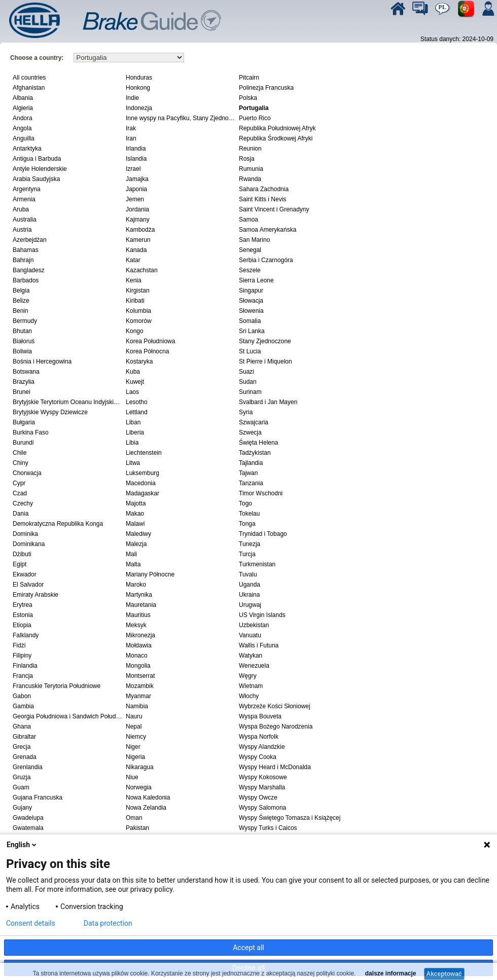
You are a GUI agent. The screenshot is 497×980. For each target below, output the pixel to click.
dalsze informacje (389, 973)
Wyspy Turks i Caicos (268, 828)
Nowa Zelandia (146, 808)
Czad (20, 493)
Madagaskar (143, 493)
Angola (22, 128)
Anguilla (24, 138)
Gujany (22, 808)
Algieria (23, 108)
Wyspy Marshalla (262, 787)
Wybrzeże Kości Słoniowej (275, 706)
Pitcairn (249, 78)
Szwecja (250, 432)
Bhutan (22, 331)
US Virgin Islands (262, 615)
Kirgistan (138, 291)
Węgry (248, 676)
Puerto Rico (255, 118)
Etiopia (22, 625)
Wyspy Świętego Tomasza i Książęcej (290, 818)
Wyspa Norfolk (259, 737)
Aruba (21, 209)
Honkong (138, 88)
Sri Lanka (252, 331)
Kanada (136, 250)
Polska (248, 98)
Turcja (247, 554)
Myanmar (138, 696)
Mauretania (141, 605)
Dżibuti (22, 554)
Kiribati (135, 301)
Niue (132, 777)
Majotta (136, 503)
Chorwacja (27, 473)
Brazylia (24, 382)
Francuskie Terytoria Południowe (57, 686)
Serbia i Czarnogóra (266, 260)
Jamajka (137, 179)
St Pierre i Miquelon (265, 361)
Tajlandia (251, 463)
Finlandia (25, 666)
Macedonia (141, 483)
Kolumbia (138, 311)
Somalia (250, 321)
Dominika (25, 534)
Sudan (248, 382)
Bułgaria (24, 422)
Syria (246, 412)
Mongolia (138, 666)
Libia (132, 443)
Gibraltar (24, 737)
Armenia (24, 199)
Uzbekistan (254, 625)
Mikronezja (140, 635)
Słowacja (251, 301)
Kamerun (138, 240)
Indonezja (139, 108)
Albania (23, 98)
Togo (245, 503)
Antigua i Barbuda (37, 159)
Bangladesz (29, 270)
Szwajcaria (254, 422)
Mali (131, 554)
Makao (135, 514)
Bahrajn (23, 260)
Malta (133, 564)
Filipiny (22, 656)
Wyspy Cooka (258, 757)
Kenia (134, 280)
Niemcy (136, 737)
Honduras (139, 78)
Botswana (26, 372)
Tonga (247, 524)
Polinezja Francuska (266, 88)
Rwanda (250, 179)
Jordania (137, 209)
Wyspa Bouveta (260, 716)
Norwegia (139, 787)
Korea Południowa (150, 341)
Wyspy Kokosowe (263, 777)
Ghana (22, 727)
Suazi (246, 372)
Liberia (135, 432)
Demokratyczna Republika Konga (58, 524)
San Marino (254, 240)
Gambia (23, 706)
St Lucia (250, 351)
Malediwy (138, 534)
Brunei (22, 392)
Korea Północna (147, 351)
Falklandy (26, 635)
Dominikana (29, 544)
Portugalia (254, 108)
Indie (132, 98)
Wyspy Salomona (262, 808)
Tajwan (248, 473)
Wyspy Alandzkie (262, 747)
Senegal (250, 250)
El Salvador (28, 585)
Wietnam (251, 686)
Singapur (251, 291)
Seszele (250, 270)
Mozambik (140, 686)
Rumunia (251, 169)
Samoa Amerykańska (268, 230)
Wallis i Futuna (259, 645)
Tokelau (249, 514)
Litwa (133, 463)
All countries (29, 78)
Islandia (136, 159)
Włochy (249, 696)
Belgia (21, 291)
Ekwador (25, 574)
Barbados (26, 280)
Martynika (139, 595)
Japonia (136, 189)
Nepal (134, 727)
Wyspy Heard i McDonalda (275, 767)
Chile (20, 453)
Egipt (20, 564)
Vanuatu (250, 635)
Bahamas (26, 250)
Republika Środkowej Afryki (276, 138)
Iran (131, 138)
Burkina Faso (31, 432)
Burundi (23, 443)
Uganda (250, 585)
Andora (23, 118)
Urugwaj (250, 605)
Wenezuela (254, 666)
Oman (134, 818)
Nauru (134, 716)
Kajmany (138, 220)
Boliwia (22, 351)
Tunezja (250, 544)
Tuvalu (248, 574)
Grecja (22, 747)
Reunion (250, 149)
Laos (132, 392)
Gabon (22, 696)
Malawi (135, 524)
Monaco (137, 656)
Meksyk (136, 625)
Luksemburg (143, 473)
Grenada (25, 757)
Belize (21, 301)
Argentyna (27, 189)
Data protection (108, 923)
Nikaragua (140, 767)
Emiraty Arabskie (35, 595)
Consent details (31, 923)
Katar (133, 260)
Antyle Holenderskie (40, 169)
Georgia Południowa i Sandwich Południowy (68, 716)
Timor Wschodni (261, 493)
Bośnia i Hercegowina (42, 361)
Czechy (23, 503)
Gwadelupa (28, 818)
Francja (23, 676)
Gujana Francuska (38, 797)
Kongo (135, 331)
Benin (21, 311)
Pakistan (137, 828)
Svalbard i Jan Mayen (268, 402)
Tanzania (251, 483)
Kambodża (140, 230)
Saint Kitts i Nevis (262, 199)
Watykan (251, 656)
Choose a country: (37, 58)
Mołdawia (139, 645)
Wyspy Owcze (258, 797)
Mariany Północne (150, 574)
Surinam (250, 392)
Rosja (247, 159)
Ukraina (249, 595)
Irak (131, 128)
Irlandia (136, 149)
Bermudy (25, 321)
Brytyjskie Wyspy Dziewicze (50, 412)
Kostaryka (139, 361)
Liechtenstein (144, 453)
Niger (133, 747)
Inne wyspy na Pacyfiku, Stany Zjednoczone (181, 118)
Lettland (137, 412)
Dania (21, 514)
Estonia (23, 615)
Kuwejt (135, 382)
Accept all (248, 948)
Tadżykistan (255, 453)
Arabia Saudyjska (36, 179)
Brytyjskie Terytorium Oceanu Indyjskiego (68, 402)
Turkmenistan (257, 564)
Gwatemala (28, 828)
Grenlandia (28, 767)
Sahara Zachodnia (264, 189)
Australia (25, 220)
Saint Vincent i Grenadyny (274, 209)
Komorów (139, 321)
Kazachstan (142, 270)
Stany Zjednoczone (265, 341)
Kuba (133, 372)
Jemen (135, 199)
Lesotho (137, 402)
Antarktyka (27, 149)
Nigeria (135, 757)
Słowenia (251, 311)
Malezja (136, 544)
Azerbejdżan (30, 240)
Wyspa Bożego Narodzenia (276, 727)
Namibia (137, 706)
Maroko (136, 585)
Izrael (133, 169)
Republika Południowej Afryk (277, 128)
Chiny (21, 463)
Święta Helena (258, 443)
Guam (21, 787)
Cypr (19, 483)
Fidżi (19, 645)
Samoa (248, 220)
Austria (22, 230)
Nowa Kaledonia (148, 797)
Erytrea (23, 605)
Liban (133, 422)
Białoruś (24, 341)
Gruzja (22, 777)
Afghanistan (29, 88)
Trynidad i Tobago (263, 534)
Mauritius (138, 615)
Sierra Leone (256, 280)
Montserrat (140, 676)
